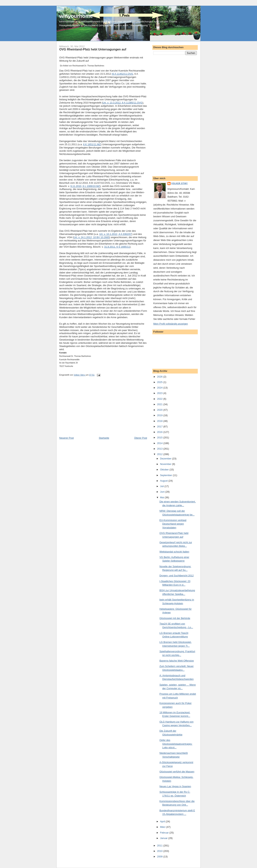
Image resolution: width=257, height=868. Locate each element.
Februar (165, 833)
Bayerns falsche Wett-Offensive (177, 661)
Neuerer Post (67, 438)
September (166, 475)
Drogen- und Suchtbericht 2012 (176, 576)
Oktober (165, 470)
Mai (162, 497)
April (163, 821)
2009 (160, 857)
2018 (160, 421)
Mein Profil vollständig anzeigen (171, 324)
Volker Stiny (180, 183)
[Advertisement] (88, 410)
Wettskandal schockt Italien (174, 552)
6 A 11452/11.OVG (123, 74)
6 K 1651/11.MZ (92, 144)
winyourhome (76, 16)
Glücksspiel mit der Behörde (175, 618)
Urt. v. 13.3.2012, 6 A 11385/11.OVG (123, 103)
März (163, 827)
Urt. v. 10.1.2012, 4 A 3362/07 (115, 234)
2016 (160, 432)
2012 (160, 454)
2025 (160, 382)
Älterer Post (141, 438)
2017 (160, 427)
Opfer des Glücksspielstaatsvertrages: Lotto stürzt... (176, 744)
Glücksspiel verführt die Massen (177, 772)
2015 (160, 438)
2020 (160, 410)
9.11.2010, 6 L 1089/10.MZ (85, 186)
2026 (160, 377)
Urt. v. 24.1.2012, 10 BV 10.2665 (92, 237)
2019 (160, 415)
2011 (160, 846)
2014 (160, 443)
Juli (162, 486)
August (164, 481)
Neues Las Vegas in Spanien (175, 786)
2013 (160, 449)
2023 (160, 393)
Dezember (166, 459)
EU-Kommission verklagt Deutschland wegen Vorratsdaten (173, 524)
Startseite (104, 438)
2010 (160, 851)
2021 (160, 404)
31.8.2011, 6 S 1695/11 (117, 247)
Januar (164, 838)
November (166, 464)
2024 (160, 388)
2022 (160, 399)
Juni (163, 492)
